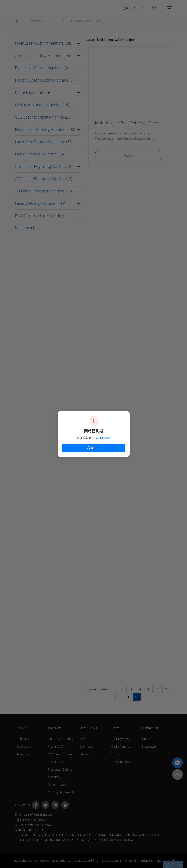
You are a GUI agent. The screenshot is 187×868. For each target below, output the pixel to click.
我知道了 (94, 448)
